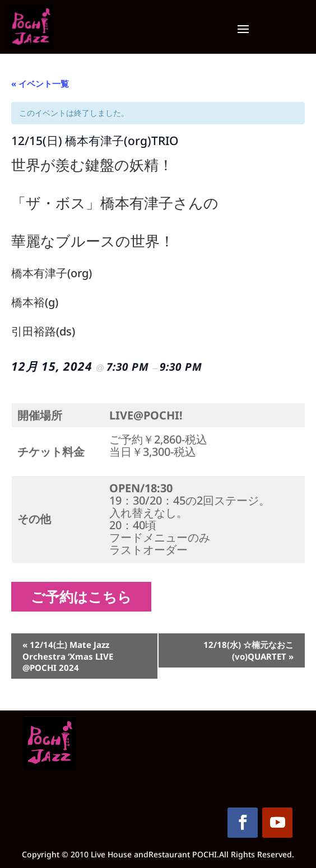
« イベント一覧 (40, 83)
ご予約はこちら (85, 596)
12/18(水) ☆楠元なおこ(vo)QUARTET (248, 650)
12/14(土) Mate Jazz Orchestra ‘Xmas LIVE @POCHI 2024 (68, 656)
